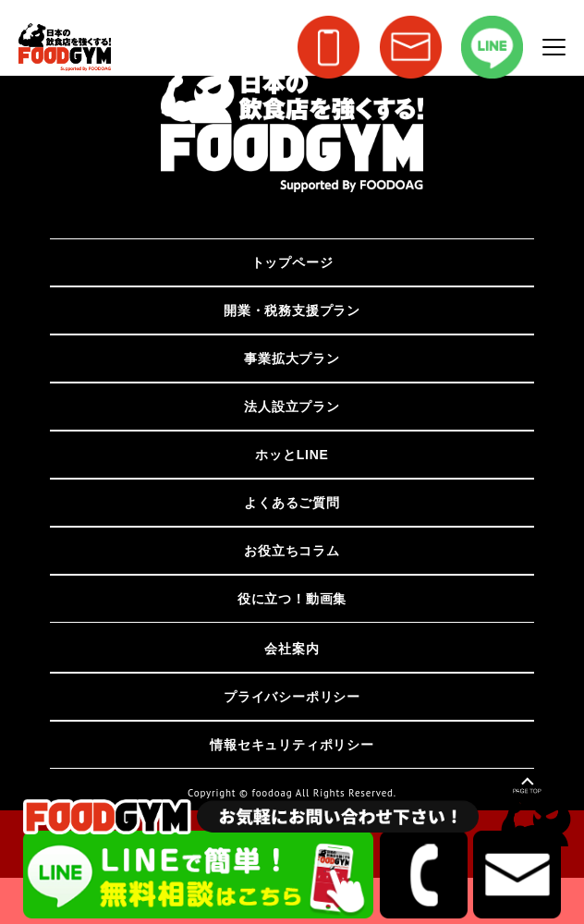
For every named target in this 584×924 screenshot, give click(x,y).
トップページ (292, 262)
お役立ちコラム (292, 551)
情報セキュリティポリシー (292, 745)
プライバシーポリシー (292, 697)
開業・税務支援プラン (292, 310)
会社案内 (292, 649)
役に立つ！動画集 (292, 599)
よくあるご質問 (292, 503)
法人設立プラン (292, 407)
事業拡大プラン (292, 359)
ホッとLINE (292, 455)
